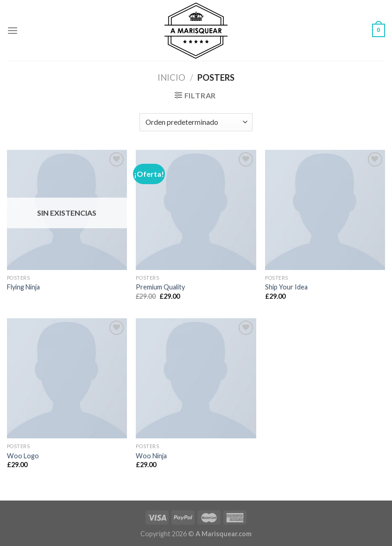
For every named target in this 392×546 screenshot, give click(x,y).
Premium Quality (160, 287)
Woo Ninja (151, 456)
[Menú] (13, 30)
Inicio (171, 77)
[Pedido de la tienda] (196, 122)
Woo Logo (23, 456)
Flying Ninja (23, 287)
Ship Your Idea (286, 287)
